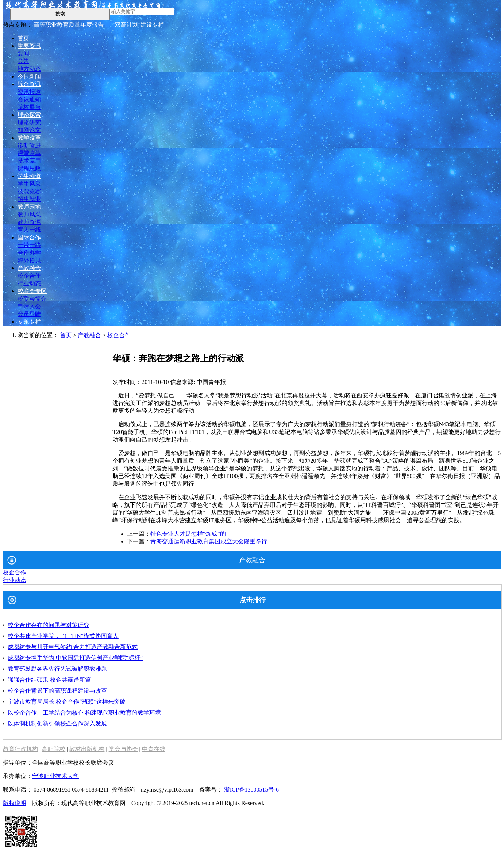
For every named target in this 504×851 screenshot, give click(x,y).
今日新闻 (29, 76)
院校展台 (29, 107)
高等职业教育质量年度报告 (69, 25)
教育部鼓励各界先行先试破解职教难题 (57, 669)
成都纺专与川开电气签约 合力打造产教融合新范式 (73, 647)
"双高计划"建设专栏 (138, 25)
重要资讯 (29, 46)
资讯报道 (29, 92)
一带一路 (29, 245)
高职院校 (54, 749)
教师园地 (29, 207)
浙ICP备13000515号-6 (251, 790)
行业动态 (29, 283)
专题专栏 (29, 322)
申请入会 (29, 306)
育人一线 (29, 230)
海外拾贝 (29, 260)
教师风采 (29, 214)
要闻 (23, 53)
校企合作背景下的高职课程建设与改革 (57, 691)
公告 (23, 61)
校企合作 (29, 276)
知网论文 (29, 130)
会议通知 (29, 99)
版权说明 (15, 803)
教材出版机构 (87, 749)
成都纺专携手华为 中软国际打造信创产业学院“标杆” (75, 658)
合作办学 (29, 253)
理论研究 (29, 122)
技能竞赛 (29, 191)
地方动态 (29, 69)
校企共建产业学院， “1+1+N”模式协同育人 (63, 636)
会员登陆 (29, 314)
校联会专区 (32, 291)
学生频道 (29, 176)
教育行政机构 (20, 749)
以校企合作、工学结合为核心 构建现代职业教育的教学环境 (84, 713)
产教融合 (29, 268)
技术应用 (29, 161)
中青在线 (154, 749)
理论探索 (29, 115)
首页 (23, 38)
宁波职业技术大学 (55, 776)
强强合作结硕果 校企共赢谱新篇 (49, 680)
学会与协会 (123, 749)
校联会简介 (32, 299)
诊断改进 (29, 145)
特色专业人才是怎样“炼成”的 (188, 534)
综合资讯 (29, 84)
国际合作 (29, 237)
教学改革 (29, 138)
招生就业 (29, 199)
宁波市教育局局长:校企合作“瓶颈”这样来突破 (67, 702)
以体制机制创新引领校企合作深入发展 (57, 723)
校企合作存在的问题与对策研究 (49, 625)
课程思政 (29, 168)
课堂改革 (29, 153)
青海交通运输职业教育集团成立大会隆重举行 (209, 541)
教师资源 (29, 222)
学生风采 (29, 184)
